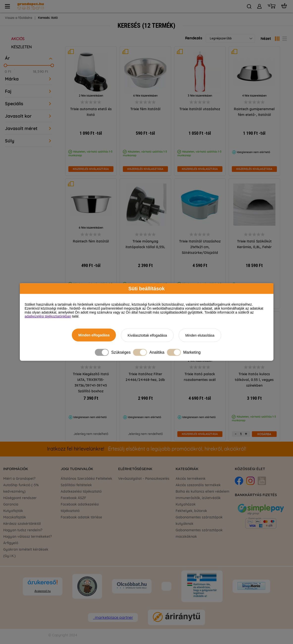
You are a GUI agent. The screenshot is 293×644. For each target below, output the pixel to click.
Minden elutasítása (200, 335)
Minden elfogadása (94, 335)
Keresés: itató (48, 18)
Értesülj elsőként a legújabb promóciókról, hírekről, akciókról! (147, 449)
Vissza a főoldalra (19, 18)
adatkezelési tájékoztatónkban (48, 316)
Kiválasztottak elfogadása (147, 335)
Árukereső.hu (42, 591)
